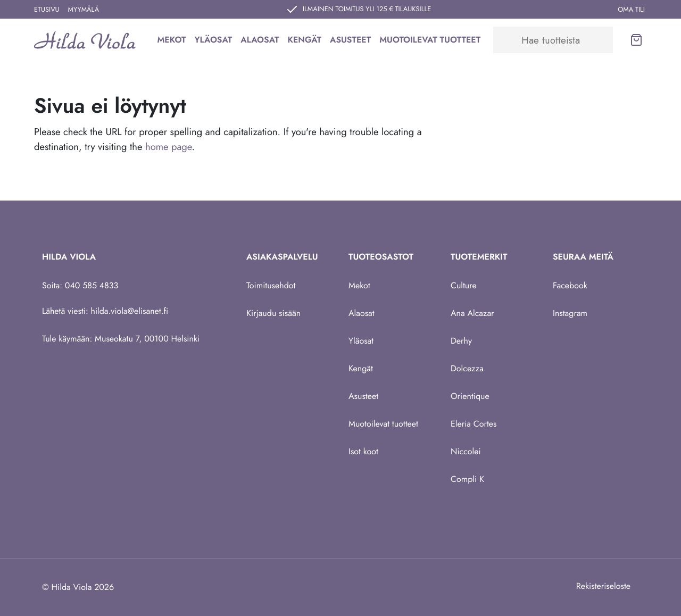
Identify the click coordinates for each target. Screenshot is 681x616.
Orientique (470, 396)
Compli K (467, 479)
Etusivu (47, 9)
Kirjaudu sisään (273, 313)
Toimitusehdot (271, 285)
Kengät (304, 40)
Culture (464, 285)
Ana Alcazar (472, 313)
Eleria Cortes (474, 424)
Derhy (461, 341)
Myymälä (84, 9)
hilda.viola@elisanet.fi (130, 311)
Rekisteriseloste (603, 586)
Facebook (570, 285)
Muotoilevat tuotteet (430, 40)
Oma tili (631, 9)
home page (168, 147)
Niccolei (466, 451)
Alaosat (260, 40)
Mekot (171, 40)
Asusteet (350, 40)
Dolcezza (467, 368)
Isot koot (363, 451)
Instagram (570, 313)
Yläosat (213, 40)
